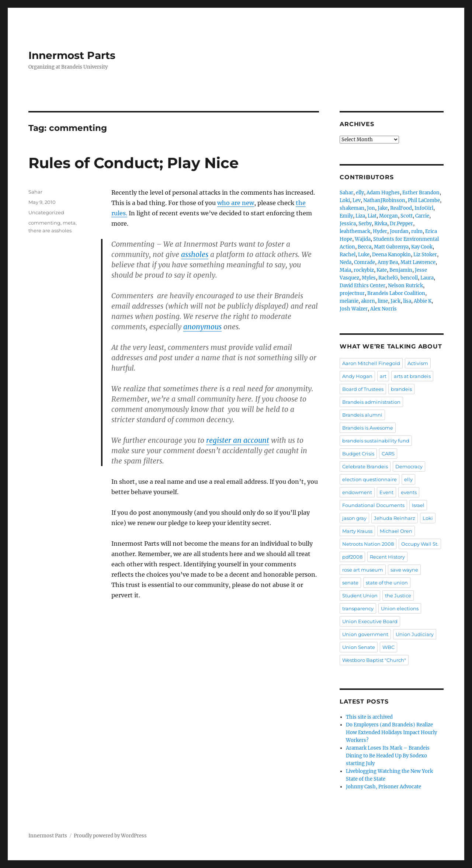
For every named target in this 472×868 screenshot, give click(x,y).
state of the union (387, 583)
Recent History (387, 557)
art (383, 376)
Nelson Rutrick (405, 286)
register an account (238, 440)
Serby (365, 224)
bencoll (409, 278)
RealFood (401, 208)
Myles (369, 278)
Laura (427, 278)
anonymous (202, 327)
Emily (346, 216)
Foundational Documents (373, 505)
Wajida (363, 239)
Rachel (348, 255)
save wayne (404, 570)
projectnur (352, 293)
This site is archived (369, 717)
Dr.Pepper (401, 224)
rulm (417, 231)
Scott (407, 216)
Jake (383, 208)
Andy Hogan (357, 376)
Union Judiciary (415, 634)
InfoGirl (424, 208)
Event (386, 492)
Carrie (422, 216)
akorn (368, 301)
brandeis (401, 389)
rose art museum (363, 570)
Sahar (35, 192)
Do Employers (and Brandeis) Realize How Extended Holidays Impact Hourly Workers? (391, 732)
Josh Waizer (354, 309)
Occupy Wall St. (420, 544)
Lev (357, 200)
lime (383, 301)
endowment (357, 492)
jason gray (354, 518)
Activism (418, 363)
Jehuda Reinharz (395, 518)
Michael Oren (396, 531)
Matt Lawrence (418, 262)
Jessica (348, 224)
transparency (358, 608)
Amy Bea (388, 262)
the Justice (398, 596)
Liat (372, 216)
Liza (360, 216)
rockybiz (364, 270)
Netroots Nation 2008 (368, 544)
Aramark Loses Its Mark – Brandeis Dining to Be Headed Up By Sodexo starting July (388, 756)
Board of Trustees (363, 389)
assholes (195, 254)
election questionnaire (369, 479)
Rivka (381, 224)
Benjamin (401, 270)
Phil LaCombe (424, 200)
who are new (236, 203)
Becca (365, 247)
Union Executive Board (370, 621)
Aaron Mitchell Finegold (371, 363)
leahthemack (355, 231)
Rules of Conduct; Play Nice (133, 163)
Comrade (365, 262)
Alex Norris (383, 309)
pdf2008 (352, 557)
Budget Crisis (358, 454)
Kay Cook (422, 247)
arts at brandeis (412, 376)
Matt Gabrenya (391, 247)
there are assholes (50, 230)
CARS (388, 454)
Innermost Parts (72, 55)
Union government (365, 634)
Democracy (409, 466)
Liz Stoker (425, 255)
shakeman (352, 208)
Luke (364, 255)
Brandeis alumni (362, 415)
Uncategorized (46, 212)
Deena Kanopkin (391, 255)
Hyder (380, 231)
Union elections (400, 608)
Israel (418, 505)
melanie (349, 301)
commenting (44, 223)
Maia (345, 270)
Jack (395, 301)
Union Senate (359, 647)
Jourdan (399, 231)
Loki (345, 200)
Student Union (360, 596)
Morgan (388, 216)
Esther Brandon (421, 193)
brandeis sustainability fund (376, 441)
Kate (382, 270)
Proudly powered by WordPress (110, 836)
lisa (407, 301)
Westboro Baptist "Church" (374, 660)
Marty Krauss (357, 531)
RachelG (388, 278)
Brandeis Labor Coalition (396, 293)
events (409, 492)
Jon (371, 208)
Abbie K (423, 301)
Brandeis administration (371, 402)
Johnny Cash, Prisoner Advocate (383, 787)
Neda (346, 262)
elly (360, 193)
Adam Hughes (383, 193)
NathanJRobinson (384, 200)
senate (350, 583)
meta (69, 223)
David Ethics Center (362, 286)
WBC (388, 647)
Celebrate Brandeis (365, 466)
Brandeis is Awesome (368, 428)
